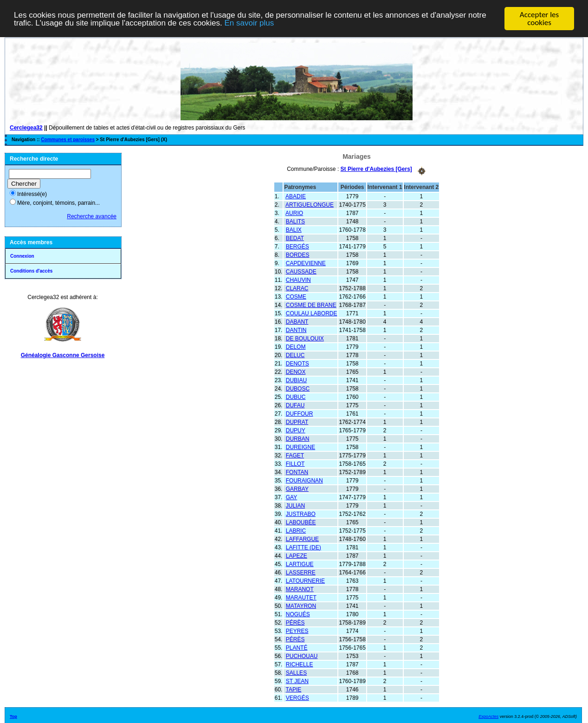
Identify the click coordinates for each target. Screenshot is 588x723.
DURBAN (298, 438)
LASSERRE (301, 572)
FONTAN (297, 472)
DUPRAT (297, 422)
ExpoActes (488, 716)
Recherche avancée (92, 216)
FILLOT (295, 463)
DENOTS (297, 363)
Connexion (22, 256)
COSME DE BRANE (311, 305)
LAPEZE (297, 555)
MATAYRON (301, 606)
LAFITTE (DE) (304, 547)
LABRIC (296, 530)
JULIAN (295, 505)
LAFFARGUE (302, 539)
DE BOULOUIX (305, 338)
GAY (291, 497)
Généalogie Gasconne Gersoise (63, 355)
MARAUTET (301, 597)
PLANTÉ (297, 647)
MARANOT (300, 589)
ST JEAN (297, 681)
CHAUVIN (298, 280)
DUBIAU (296, 380)
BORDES (298, 254)
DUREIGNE (300, 447)
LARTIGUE (300, 564)
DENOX (296, 371)
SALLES (296, 672)
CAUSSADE (301, 271)
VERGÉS (297, 697)
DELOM (296, 346)
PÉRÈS (295, 622)
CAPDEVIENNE (306, 263)
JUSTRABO (301, 514)
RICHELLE (300, 664)
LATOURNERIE (305, 580)
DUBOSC (298, 388)
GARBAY (297, 489)
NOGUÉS (298, 614)
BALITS (295, 221)
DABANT (297, 321)
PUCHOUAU (302, 656)
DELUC (295, 355)
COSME (296, 296)
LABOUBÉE (301, 522)
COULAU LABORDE (312, 313)
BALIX (294, 229)
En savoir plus (249, 23)
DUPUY (296, 430)
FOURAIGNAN (304, 480)
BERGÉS (297, 246)
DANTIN (296, 330)
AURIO (294, 213)
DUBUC (296, 397)
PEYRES (297, 631)
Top (13, 716)
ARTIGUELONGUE (310, 204)
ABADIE (296, 196)
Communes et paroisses (68, 140)
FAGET (295, 455)
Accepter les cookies (539, 19)
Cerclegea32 (26, 128)
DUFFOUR (300, 413)
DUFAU (295, 405)
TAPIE (294, 689)
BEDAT (295, 238)
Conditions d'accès (31, 271)
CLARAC (297, 288)
